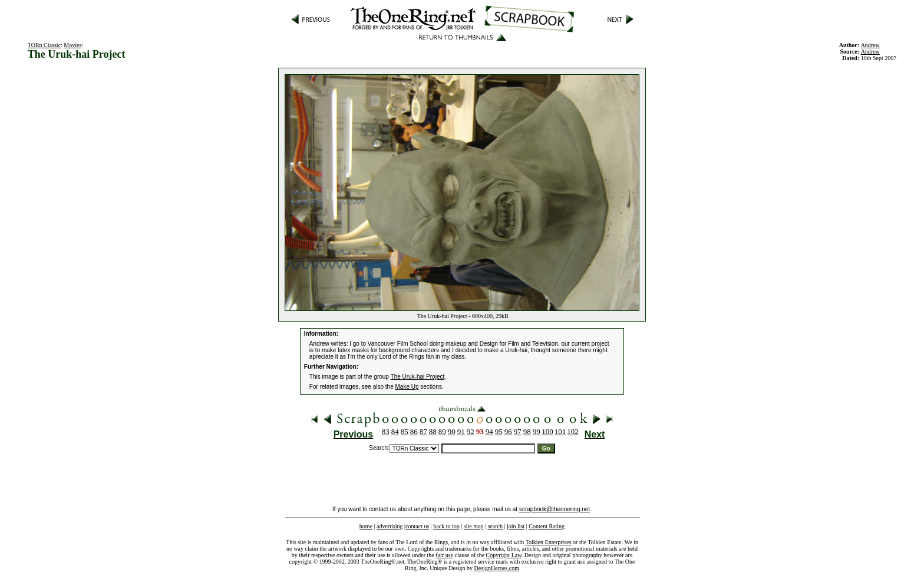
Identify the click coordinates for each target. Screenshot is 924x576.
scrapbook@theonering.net (555, 509)
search (495, 526)
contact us (417, 526)
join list (516, 526)
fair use (444, 555)
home (366, 526)
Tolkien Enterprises (549, 542)
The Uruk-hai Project (418, 377)
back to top (446, 526)
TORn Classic (44, 45)
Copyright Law (504, 555)
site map (474, 526)
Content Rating (547, 526)
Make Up (407, 387)
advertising (390, 526)
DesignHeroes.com (497, 568)
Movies (72, 45)
